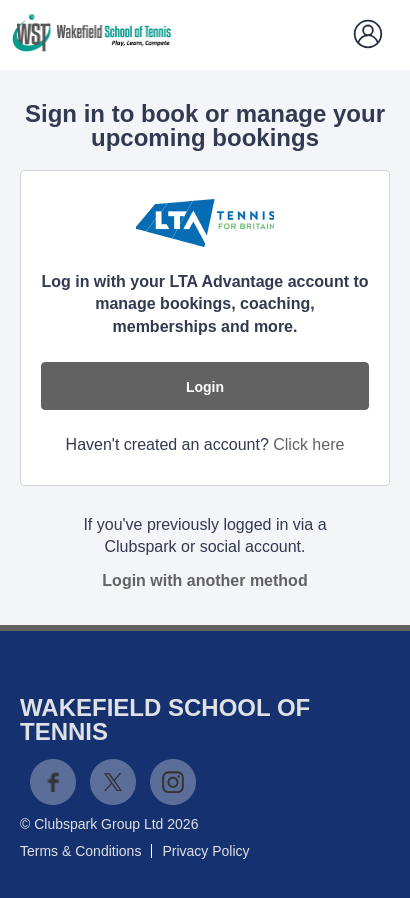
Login (205, 387)
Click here (308, 444)
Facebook (53, 782)
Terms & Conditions (80, 851)
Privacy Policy (205, 851)
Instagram (173, 782)
